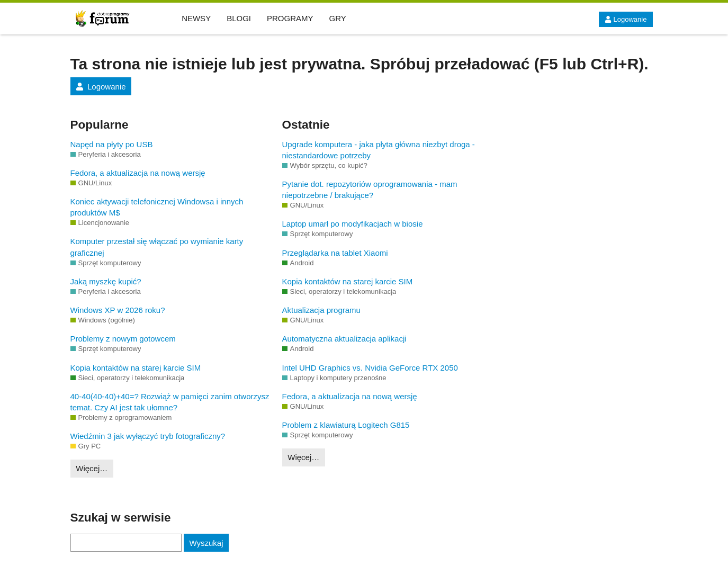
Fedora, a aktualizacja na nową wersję (138, 173)
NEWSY (196, 18)
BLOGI (239, 18)
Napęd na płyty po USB (112, 144)
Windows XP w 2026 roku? (118, 310)
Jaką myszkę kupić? (106, 281)
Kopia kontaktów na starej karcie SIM (136, 368)
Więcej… (92, 468)
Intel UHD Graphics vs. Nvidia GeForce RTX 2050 (370, 368)
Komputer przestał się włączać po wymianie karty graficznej (157, 247)
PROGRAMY (290, 18)
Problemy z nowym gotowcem (123, 339)
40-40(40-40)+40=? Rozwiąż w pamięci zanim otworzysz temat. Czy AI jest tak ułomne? (170, 402)
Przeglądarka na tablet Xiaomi (335, 253)
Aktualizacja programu (321, 310)
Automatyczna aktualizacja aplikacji (344, 339)
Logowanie (626, 19)
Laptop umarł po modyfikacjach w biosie (353, 224)
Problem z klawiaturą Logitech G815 (346, 425)
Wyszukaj (206, 543)
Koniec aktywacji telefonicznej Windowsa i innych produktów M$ (157, 207)
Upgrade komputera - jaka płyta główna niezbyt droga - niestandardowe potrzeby (379, 150)
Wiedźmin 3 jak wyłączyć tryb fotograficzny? (148, 436)
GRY (338, 18)
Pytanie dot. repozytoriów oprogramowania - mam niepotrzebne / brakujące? (370, 190)
